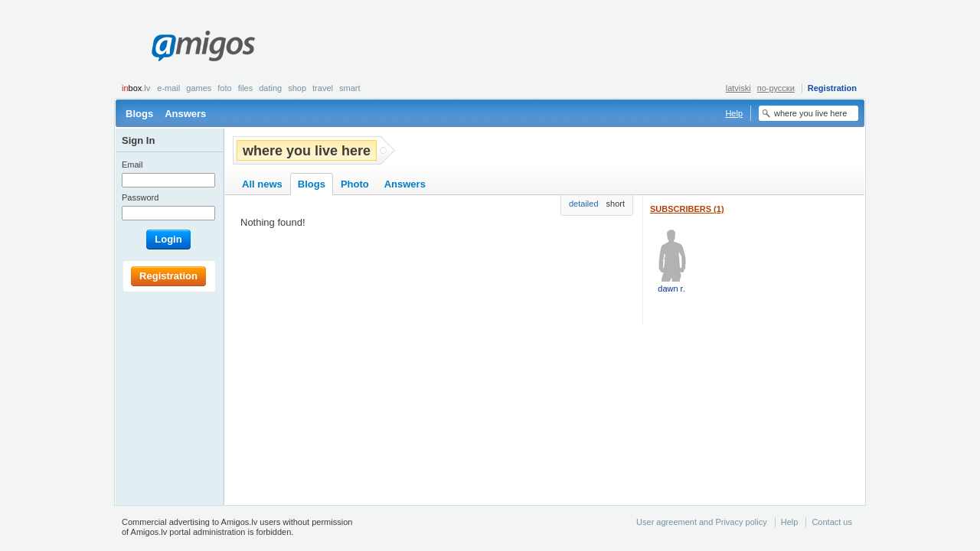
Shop (297, 88)
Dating (270, 88)
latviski (738, 88)
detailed (584, 204)
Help (734, 113)
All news (262, 184)
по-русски (776, 88)
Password (140, 197)
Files (246, 88)
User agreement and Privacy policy (702, 522)
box (136, 88)
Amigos (203, 46)
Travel (323, 88)
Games (199, 88)
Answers (185, 114)
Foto (224, 88)
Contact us (832, 522)
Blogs (139, 114)
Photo (355, 184)
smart (350, 88)
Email (132, 165)
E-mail (168, 88)
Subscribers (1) (687, 209)
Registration (832, 88)
